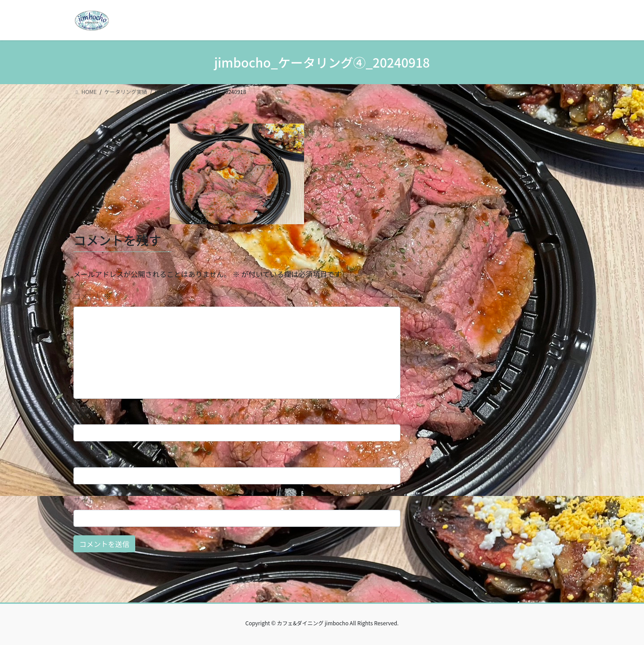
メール (89, 457)
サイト (84, 500)
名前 (85, 414)
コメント (92, 296)
